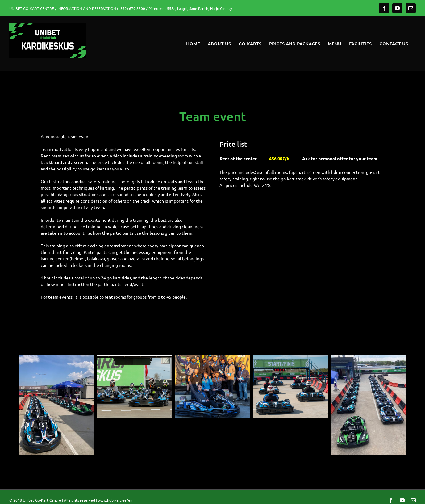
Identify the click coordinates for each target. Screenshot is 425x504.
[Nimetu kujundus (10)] (291, 358)
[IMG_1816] (369, 358)
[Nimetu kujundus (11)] (134, 358)
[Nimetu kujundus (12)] (212, 358)
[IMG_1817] (56, 358)
